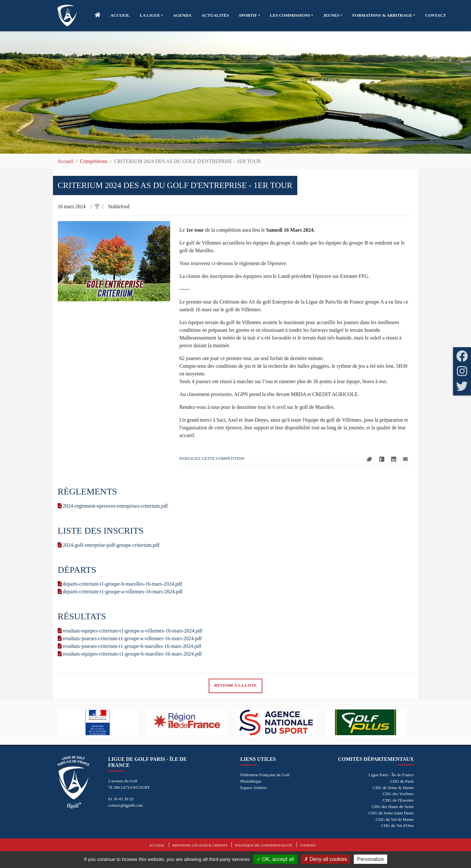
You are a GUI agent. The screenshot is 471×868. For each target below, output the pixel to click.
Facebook (382, 459)
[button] (151, 15)
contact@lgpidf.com (126, 805)
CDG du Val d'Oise (397, 825)
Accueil (65, 161)
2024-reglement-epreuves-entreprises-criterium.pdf (113, 506)
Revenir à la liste (235, 685)
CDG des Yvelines (398, 794)
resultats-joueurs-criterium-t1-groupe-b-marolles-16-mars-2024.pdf (130, 646)
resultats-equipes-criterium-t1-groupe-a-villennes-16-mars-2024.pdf (130, 631)
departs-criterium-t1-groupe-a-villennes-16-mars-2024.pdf (120, 592)
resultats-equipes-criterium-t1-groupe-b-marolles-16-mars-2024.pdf (130, 654)
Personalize (371, 859)
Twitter (369, 459)
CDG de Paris (402, 781)
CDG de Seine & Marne (393, 788)
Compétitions (94, 161)
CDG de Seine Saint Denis (391, 813)
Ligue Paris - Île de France (391, 775)
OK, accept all (275, 859)
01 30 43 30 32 (121, 799)
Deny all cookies (326, 859)
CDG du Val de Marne (395, 819)
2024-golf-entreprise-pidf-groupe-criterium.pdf (109, 545)
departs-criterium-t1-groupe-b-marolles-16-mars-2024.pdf (120, 584)
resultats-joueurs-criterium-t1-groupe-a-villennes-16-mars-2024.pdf (130, 638)
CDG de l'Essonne (398, 800)
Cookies (308, 845)
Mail (405, 459)
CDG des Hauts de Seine (392, 807)
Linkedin (394, 459)
